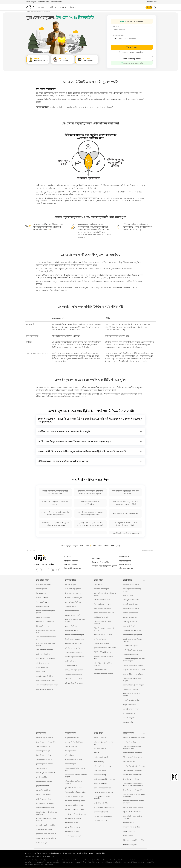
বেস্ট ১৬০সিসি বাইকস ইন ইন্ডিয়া (74, 670)
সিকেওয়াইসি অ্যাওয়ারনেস (73, 568)
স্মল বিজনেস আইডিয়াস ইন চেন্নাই (74, 810)
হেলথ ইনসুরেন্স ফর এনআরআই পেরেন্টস (132, 590)
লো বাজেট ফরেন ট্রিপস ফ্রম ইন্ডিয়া (46, 825)
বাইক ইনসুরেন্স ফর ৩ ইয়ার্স (72, 615)
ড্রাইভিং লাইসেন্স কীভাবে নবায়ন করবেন (105, 648)
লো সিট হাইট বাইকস (71, 661)
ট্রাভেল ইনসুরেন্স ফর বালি (43, 746)
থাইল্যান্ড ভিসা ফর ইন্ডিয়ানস (44, 790)
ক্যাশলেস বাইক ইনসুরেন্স (72, 626)
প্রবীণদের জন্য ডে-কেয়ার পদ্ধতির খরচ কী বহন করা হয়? (90, 461)
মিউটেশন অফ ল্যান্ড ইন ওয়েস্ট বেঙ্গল (104, 808)
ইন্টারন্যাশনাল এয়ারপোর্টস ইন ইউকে (46, 838)
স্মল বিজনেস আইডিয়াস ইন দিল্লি (74, 805)
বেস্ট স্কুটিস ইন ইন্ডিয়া (71, 666)
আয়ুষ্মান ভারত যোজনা (129, 705)
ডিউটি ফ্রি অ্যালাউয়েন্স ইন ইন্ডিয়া (45, 808)
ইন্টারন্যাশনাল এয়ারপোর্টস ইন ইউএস (46, 834)
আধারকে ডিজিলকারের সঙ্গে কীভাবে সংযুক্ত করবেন (133, 817)
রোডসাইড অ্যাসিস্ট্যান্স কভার (102, 600)
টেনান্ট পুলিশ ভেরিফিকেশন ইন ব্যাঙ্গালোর (102, 798)
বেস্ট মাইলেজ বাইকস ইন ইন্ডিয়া (74, 674)
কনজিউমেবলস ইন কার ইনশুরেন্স (45, 622)
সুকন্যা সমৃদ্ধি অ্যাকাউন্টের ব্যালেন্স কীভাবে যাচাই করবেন (132, 747)
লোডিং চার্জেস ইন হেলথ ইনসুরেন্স (132, 635)
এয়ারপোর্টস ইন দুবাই (42, 843)
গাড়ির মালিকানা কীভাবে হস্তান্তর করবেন (47, 685)
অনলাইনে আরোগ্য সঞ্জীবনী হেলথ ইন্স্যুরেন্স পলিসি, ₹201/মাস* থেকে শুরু (55, 524)
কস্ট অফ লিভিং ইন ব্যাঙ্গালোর (73, 818)
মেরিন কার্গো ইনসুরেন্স (71, 746)
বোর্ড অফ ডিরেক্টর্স (125, 561)
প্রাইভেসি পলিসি (100, 853)
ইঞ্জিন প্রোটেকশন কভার (42, 626)
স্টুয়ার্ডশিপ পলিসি (82, 853)
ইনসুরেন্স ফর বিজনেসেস (72, 738)
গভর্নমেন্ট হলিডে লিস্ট (129, 831)
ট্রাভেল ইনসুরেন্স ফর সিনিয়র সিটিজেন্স (47, 742)
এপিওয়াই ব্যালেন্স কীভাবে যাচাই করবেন (134, 738)
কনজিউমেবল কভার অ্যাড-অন (73, 644)
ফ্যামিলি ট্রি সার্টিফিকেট (100, 738)
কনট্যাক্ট (44, 564)
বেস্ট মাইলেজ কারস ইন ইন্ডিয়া (44, 676)
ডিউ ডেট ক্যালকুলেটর (129, 718)
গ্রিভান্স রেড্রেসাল (31, 2)
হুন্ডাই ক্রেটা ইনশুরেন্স (42, 598)
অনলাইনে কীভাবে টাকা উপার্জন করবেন (134, 766)
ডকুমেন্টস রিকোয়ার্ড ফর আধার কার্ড (133, 807)
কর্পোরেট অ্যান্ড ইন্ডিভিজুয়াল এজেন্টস (105, 566)
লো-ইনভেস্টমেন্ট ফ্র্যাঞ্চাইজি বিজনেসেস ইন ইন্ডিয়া (76, 776)
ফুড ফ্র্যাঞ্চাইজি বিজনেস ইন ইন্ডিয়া (74, 788)
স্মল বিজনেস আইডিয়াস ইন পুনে (74, 796)
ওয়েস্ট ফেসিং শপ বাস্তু (100, 775)
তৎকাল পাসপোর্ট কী (128, 823)
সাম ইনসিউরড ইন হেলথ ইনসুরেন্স (132, 650)
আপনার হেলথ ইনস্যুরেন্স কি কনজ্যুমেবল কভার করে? (55, 503)
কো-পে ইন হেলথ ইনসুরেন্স (130, 646)
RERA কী (97, 753)
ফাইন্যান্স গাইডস (128, 733)
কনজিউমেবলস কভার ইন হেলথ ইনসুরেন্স (132, 695)
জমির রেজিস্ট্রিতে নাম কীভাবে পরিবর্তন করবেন (105, 743)
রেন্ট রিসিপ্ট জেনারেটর (100, 821)
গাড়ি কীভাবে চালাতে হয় (43, 663)
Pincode (116, 26)
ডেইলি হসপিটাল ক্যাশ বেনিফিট (131, 654)
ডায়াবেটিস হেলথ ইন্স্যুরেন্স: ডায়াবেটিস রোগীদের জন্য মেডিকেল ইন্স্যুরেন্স (90, 492)
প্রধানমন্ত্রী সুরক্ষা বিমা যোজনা (131, 709)
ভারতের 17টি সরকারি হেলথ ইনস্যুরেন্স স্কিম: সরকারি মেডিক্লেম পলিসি (55, 513)
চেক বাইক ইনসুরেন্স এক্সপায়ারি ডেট (75, 657)
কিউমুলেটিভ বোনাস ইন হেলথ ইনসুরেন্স (134, 670)
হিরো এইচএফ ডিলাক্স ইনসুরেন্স (73, 598)
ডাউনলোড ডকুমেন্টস (126, 568)
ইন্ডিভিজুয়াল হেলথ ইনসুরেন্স (131, 600)
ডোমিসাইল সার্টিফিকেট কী (101, 812)
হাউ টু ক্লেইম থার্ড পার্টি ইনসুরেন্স (103, 609)
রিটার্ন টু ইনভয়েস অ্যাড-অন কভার (74, 639)
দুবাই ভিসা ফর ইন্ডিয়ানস (43, 786)
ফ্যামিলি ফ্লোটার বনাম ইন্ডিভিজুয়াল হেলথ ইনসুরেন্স (133, 640)
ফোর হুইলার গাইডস (42, 580)
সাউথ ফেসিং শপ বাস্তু (100, 770)
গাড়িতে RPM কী (41, 672)
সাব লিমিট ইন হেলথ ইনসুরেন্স (131, 609)
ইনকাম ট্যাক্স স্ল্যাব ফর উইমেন (131, 779)
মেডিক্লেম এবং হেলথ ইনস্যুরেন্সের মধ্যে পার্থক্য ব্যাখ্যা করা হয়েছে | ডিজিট (125, 503)
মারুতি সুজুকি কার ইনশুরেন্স (44, 584)
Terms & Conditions (138, 52)
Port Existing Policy (132, 59)
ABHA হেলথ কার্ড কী (129, 713)
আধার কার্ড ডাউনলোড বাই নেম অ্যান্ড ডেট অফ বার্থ (133, 802)
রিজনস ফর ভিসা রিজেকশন (44, 795)
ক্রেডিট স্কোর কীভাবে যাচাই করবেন (132, 753)
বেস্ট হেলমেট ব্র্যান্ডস (100, 639)
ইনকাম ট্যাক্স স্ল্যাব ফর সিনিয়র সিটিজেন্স (134, 790)
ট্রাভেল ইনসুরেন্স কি (41, 768)
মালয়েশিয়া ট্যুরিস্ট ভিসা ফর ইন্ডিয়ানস (46, 773)
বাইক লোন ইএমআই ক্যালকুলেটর (74, 683)
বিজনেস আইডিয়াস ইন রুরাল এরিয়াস (75, 792)
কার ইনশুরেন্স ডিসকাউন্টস (43, 654)
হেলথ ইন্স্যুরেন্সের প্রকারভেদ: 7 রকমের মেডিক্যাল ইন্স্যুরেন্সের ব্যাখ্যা (90, 513)
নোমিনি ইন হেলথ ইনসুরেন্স (130, 689)
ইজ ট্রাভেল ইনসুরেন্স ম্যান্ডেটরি (44, 738)
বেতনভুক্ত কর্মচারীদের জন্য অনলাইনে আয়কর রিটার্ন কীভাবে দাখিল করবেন (133, 785)
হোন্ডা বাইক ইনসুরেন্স (71, 606)
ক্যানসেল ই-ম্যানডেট (71, 561)
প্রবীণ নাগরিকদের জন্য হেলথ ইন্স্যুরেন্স (125, 514)
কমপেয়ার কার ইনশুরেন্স (42, 606)
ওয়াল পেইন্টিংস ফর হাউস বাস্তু (102, 788)
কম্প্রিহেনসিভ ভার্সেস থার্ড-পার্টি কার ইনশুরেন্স (46, 644)
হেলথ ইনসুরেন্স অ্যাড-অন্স (130, 622)
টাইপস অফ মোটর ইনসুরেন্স (102, 589)
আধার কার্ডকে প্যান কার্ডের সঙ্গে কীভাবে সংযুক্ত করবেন (134, 795)
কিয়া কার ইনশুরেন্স (41, 593)
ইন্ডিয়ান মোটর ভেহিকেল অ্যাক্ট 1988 (104, 613)
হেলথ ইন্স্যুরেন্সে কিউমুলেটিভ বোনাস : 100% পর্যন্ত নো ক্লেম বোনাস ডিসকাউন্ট (90, 524)
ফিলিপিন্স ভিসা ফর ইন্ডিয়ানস (44, 781)
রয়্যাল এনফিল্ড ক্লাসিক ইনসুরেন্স (74, 602)
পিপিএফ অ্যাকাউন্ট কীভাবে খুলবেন (133, 757)
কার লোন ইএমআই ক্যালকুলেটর (45, 689)
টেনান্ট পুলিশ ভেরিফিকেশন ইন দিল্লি (104, 792)
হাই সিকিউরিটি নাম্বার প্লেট (101, 617)
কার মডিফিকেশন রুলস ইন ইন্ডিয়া (103, 635)
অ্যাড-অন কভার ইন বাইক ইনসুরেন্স (74, 635)
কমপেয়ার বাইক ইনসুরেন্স (72, 630)
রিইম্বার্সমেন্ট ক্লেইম (128, 595)
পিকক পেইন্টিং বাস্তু (99, 762)
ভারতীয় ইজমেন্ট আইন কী (101, 757)
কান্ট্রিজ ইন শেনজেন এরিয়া (43, 799)
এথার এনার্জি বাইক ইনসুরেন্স (73, 589)
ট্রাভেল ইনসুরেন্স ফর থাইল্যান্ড (44, 764)
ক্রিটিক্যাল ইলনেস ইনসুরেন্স (130, 613)
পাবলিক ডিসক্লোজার (55, 853)
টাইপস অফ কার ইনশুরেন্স (43, 617)
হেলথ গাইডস (127, 580)
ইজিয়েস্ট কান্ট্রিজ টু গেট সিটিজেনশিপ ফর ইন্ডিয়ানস (46, 813)
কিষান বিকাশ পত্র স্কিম (129, 762)
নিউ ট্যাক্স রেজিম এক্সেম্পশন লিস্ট (132, 775)
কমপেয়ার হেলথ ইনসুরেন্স (130, 617)
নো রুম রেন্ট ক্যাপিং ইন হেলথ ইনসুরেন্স (134, 685)
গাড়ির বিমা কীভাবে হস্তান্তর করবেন (45, 659)
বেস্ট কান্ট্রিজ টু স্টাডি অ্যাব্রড (44, 829)
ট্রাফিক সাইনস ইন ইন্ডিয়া (101, 669)
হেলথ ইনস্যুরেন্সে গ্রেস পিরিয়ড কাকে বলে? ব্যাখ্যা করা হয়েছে (125, 492)
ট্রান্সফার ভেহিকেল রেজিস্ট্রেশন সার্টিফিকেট (102, 623)
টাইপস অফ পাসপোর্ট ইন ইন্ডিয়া (131, 827)
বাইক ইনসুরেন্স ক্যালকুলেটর (73, 648)
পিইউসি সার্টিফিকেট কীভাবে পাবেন (103, 652)
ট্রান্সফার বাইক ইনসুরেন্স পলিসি (73, 652)
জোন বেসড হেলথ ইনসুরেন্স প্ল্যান (132, 630)
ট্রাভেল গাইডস (41, 733)
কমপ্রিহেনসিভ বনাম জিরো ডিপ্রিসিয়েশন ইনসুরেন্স (105, 594)
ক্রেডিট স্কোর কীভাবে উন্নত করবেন (132, 770)
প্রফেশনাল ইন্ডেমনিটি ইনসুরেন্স (73, 760)
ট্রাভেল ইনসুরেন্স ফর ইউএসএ (44, 760)
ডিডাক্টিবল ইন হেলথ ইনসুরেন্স (131, 584)
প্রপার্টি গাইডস (99, 733)
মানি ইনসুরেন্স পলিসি (71, 751)
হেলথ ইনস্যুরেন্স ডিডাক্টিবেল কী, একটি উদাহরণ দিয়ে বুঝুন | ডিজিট (125, 524)
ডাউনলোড (28, 853)
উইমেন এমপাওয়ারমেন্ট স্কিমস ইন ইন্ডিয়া (134, 840)
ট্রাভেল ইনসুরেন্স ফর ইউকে (43, 755)
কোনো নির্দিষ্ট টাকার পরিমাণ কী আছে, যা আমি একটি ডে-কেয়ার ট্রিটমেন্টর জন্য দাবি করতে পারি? (90, 451)
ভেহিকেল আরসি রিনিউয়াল (102, 643)
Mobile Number (118, 36)
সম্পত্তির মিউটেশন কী (100, 748)
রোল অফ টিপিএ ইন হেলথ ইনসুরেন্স (133, 665)
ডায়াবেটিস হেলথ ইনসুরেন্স (130, 604)
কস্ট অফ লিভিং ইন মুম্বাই (72, 823)
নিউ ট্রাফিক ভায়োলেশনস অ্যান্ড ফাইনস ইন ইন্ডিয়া (105, 629)
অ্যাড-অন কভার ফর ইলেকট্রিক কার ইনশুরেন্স (46, 612)
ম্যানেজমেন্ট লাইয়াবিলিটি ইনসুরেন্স (74, 742)
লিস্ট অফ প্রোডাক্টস (70, 565)
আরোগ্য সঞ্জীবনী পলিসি (130, 626)
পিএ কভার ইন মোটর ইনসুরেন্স (102, 604)
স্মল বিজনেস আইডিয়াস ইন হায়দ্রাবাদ (75, 814)
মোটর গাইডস (98, 580)
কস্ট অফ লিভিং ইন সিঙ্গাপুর (72, 827)
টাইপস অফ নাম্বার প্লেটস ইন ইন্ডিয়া (103, 674)
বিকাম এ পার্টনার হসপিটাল (101, 562)
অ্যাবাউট (37, 564)
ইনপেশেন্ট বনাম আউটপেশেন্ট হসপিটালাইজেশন (90, 503)
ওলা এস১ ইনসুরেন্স (70, 584)
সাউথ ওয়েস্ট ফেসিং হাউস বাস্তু (102, 766)
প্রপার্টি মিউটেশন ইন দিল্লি (101, 803)
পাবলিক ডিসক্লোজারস (126, 565)
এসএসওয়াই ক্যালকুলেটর (130, 845)
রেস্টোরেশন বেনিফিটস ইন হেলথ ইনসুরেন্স (132, 680)
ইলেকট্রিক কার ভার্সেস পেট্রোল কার (46, 681)
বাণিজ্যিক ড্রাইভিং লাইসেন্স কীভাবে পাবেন (103, 658)
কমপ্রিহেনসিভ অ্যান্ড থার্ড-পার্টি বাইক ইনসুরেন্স (75, 621)
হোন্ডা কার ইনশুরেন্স (41, 589)
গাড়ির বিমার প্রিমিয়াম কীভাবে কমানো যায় (46, 638)
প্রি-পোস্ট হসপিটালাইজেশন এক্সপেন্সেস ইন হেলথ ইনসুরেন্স (134, 660)
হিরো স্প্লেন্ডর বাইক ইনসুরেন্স (73, 593)
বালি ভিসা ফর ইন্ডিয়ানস (43, 777)
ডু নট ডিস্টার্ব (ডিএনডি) (40, 853)
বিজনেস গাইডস (70, 733)
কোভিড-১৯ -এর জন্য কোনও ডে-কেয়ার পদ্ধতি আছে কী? (90, 432)
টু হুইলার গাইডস (70, 580)
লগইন (150, 7)
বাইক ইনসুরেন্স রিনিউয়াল (72, 611)
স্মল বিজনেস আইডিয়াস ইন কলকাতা (75, 801)
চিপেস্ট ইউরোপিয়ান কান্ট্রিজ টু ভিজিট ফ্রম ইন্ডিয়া (46, 820)
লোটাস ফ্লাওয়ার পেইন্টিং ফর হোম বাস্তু (104, 779)
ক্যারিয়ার (52, 564)
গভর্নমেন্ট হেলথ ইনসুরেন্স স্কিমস (132, 700)
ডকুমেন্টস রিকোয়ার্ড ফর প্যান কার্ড (132, 812)
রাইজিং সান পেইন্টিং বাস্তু (101, 784)
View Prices (132, 47)
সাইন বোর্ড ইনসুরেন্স (71, 764)
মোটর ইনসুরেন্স (98, 584)
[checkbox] (120, 52)
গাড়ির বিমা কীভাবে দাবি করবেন (45, 650)
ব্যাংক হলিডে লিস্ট (128, 836)
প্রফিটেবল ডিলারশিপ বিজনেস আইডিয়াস (73, 782)
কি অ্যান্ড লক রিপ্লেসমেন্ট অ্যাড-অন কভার (45, 631)
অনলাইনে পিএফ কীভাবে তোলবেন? (133, 742)
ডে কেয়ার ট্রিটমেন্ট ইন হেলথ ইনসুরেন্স (133, 674)
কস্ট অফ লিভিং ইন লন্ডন (72, 832)
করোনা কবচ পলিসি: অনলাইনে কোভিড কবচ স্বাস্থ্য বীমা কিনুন (55, 492)
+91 (115, 39)
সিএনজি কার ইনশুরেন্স (42, 602)
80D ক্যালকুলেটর (128, 722)
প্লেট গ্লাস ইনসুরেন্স (70, 755)
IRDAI (91, 853)
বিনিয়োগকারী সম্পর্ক (44, 2)
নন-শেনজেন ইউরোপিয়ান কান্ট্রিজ (45, 803)
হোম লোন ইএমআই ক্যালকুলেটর (103, 816)
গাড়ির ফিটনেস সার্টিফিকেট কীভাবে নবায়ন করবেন (104, 664)
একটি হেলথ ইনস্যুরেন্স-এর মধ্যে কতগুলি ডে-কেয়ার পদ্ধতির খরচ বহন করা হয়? (90, 442)
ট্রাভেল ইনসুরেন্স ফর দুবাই (43, 751)
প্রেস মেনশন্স (96, 559)
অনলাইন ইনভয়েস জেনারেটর (73, 836)
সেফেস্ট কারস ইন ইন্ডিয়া (43, 667)
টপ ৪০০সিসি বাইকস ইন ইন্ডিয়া (73, 679)
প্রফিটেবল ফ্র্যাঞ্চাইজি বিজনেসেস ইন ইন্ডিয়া (75, 769)
